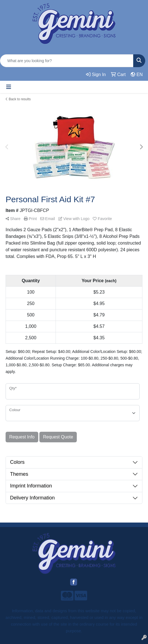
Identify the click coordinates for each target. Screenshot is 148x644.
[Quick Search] (67, 61)
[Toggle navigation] (9, 87)
